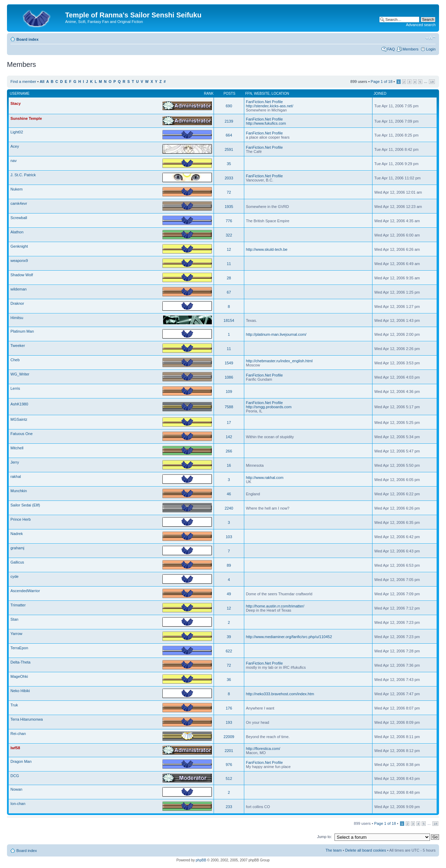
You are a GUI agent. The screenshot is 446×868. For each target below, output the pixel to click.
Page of (382, 82)
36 (229, 680)
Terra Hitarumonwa (27, 719)
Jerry (15, 462)
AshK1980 (19, 404)
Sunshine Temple (26, 118)
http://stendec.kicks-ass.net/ (270, 106)
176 (229, 708)
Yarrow (16, 634)
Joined (380, 94)
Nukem (17, 189)
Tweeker (18, 346)
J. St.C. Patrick (23, 175)
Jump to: (324, 837)
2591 (229, 149)
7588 (229, 407)
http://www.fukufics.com (266, 123)
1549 (229, 363)
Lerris (15, 388)
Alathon (17, 232)
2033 (229, 178)
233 (229, 807)
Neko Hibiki (20, 691)
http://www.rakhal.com (265, 478)
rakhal (16, 476)
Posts (229, 94)
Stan (14, 619)
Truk (14, 705)
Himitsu (17, 318)
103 (229, 537)
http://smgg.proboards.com (269, 407)
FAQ (391, 49)
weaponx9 (19, 261)
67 (229, 292)
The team (333, 850)
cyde (14, 576)
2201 (229, 751)
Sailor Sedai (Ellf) (25, 505)
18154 (229, 320)
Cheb (15, 360)
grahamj (17, 548)
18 (432, 82)
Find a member (23, 82)
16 (229, 465)
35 (229, 164)
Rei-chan (18, 734)
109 (229, 392)
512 (229, 778)
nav (14, 161)
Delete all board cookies (366, 850)
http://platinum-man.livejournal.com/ (276, 334)
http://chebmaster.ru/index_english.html (279, 361)
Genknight (19, 246)
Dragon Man (21, 761)
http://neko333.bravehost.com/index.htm (280, 694)
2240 (229, 508)
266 (229, 451)
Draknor (17, 303)
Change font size (430, 38)
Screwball (19, 218)
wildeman (18, 289)
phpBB (201, 860)
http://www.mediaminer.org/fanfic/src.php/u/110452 (289, 637)
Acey (15, 146)
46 (229, 494)
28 (229, 278)
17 (229, 423)
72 (229, 192)
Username (20, 94)
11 (229, 264)
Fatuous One (22, 434)
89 (229, 565)
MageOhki (19, 676)
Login (431, 49)
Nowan (16, 789)
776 (229, 221)
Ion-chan (18, 804)
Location (280, 94)
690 (229, 106)
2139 (229, 121)
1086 (229, 377)
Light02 (17, 132)
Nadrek (17, 534)
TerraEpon (19, 648)
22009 (229, 737)
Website (262, 94)
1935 (229, 207)
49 (229, 594)
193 (229, 722)
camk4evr (19, 203)
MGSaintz (19, 419)
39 (229, 637)
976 (229, 765)
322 (229, 235)
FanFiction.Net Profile (264, 102)
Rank (209, 94)
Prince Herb (21, 519)
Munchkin (19, 491)
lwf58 (15, 748)
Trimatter (18, 605)
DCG (15, 776)
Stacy (16, 103)
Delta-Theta (20, 662)
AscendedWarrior (25, 591)
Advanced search (421, 25)
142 (229, 437)
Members (410, 49)
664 (229, 135)
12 (229, 249)
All (42, 82)
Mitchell (17, 448)
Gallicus (17, 562)
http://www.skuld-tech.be (267, 249)
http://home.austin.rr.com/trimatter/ (275, 606)
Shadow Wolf (22, 275)
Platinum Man (22, 331)
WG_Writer (20, 374)
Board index (28, 39)
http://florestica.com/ (263, 749)
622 (229, 651)
